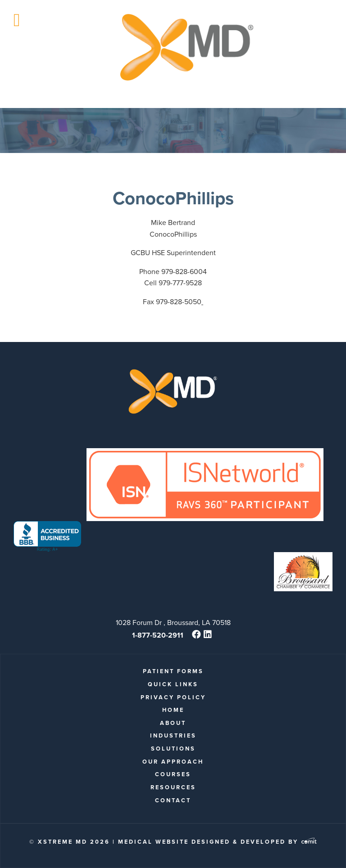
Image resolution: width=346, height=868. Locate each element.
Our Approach (173, 762)
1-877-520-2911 (158, 635)
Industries (173, 735)
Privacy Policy (173, 697)
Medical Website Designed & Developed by (217, 842)
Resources (173, 787)
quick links (173, 684)
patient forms (173, 671)
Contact (173, 800)
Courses (173, 774)
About (173, 723)
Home (173, 710)
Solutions (173, 749)
